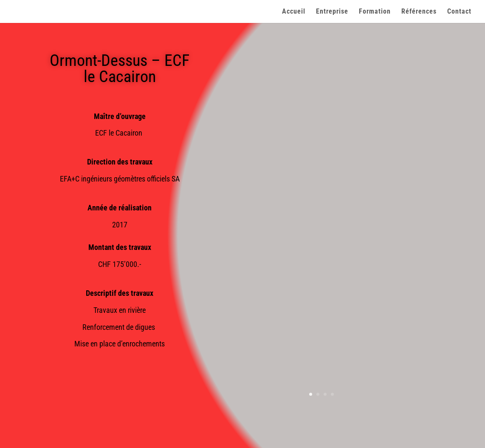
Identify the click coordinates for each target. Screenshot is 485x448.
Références (419, 12)
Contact (459, 12)
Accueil (294, 12)
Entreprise (332, 12)
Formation (375, 12)
